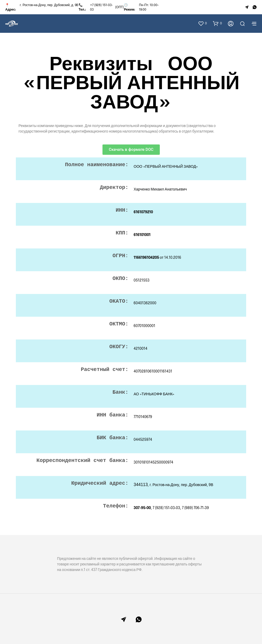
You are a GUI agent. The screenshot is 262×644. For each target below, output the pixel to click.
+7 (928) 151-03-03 (101, 7)
